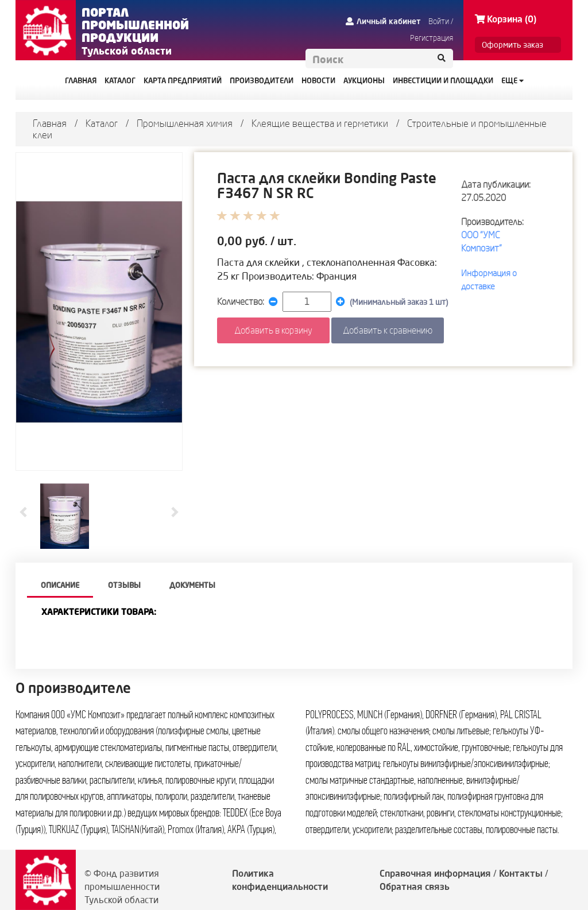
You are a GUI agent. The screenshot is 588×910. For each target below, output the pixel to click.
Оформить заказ (512, 45)
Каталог (102, 123)
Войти (439, 21)
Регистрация (432, 38)
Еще (512, 80)
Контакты (521, 873)
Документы (192, 585)
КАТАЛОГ (120, 80)
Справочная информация (435, 873)
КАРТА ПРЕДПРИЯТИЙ (183, 80)
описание (60, 585)
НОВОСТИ (318, 80)
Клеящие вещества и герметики (320, 123)
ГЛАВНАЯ (81, 80)
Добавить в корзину (273, 330)
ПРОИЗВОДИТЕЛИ (262, 80)
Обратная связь (415, 886)
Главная (50, 123)
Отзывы (124, 585)
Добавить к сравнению (388, 330)
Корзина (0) (506, 19)
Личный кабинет (383, 21)
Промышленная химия (185, 123)
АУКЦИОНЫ (364, 80)
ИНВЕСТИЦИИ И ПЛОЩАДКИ (443, 80)
